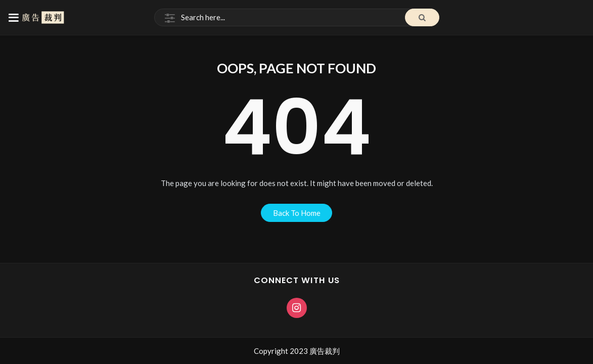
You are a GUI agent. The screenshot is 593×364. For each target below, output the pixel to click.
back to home (297, 213)
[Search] (297, 18)
